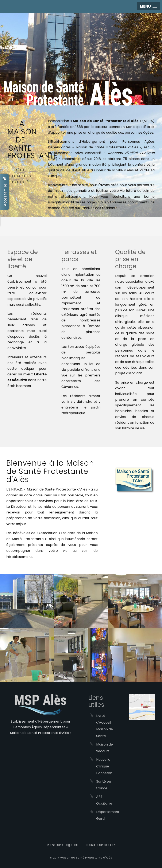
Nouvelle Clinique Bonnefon (104, 766)
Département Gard (105, 815)
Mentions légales (62, 845)
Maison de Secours (105, 748)
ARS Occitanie (104, 800)
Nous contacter (101, 845)
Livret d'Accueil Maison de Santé (105, 726)
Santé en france (104, 785)
